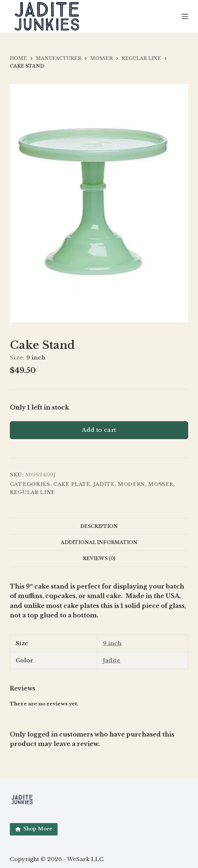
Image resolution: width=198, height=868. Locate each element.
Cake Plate (72, 484)
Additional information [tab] (99, 542)
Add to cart (99, 430)
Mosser (161, 484)
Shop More (34, 829)
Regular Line (32, 492)
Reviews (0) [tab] (99, 558)
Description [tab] (99, 526)
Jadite (104, 484)
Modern (131, 484)
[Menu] (185, 16)
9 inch (112, 643)
